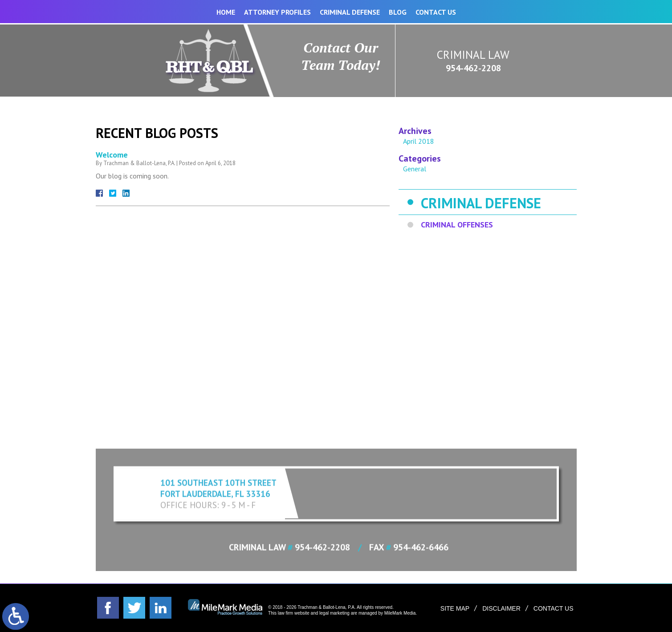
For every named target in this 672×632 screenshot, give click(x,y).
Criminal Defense (350, 12)
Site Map (455, 608)
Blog (398, 12)
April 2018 (419, 141)
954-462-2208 (473, 68)
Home (226, 12)
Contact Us (436, 12)
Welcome (112, 155)
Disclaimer (501, 608)
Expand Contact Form (336, 443)
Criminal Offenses (457, 225)
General (415, 169)
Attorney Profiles (277, 12)
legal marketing (334, 613)
